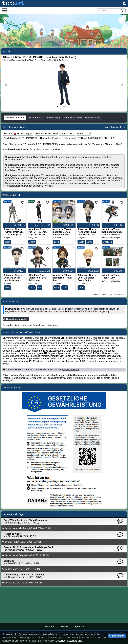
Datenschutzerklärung (69, 641)
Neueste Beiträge (13, 520)
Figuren (8, 65)
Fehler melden (115, 132)
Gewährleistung (93, 123)
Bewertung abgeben (16, 325)
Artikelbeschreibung (15, 123)
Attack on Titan (27, 65)
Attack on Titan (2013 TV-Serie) (54, 65)
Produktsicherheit (73, 123)
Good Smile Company (63, 143)
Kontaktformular (60, 384)
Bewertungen (54, 123)
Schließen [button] (117, 636)
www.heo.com (72, 376)
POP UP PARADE (28, 143)
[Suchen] (122, 11)
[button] (5, 10)
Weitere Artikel (36, 123)
